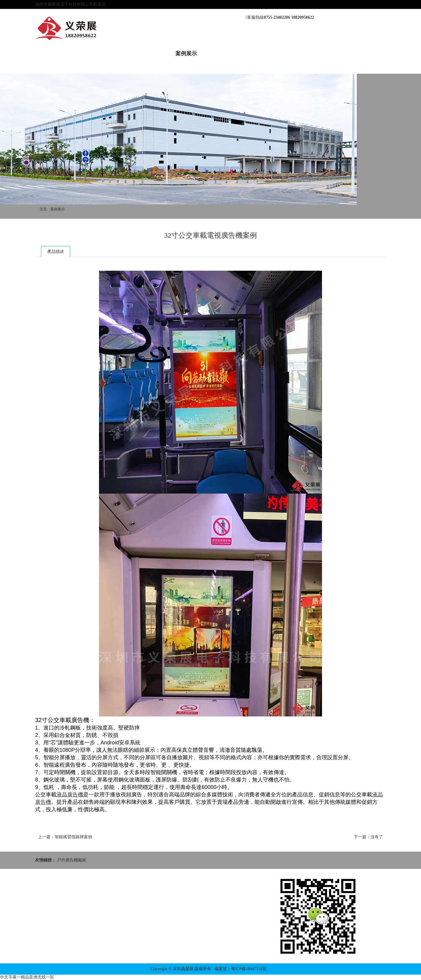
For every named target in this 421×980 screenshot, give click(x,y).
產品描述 (56, 252)
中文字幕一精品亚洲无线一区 (27, 977)
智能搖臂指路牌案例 (73, 837)
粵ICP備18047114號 (249, 969)
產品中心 (153, 53)
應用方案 (253, 53)
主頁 (43, 209)
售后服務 (220, 53)
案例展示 (186, 53)
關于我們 (85, 53)
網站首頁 (52, 53)
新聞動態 (119, 53)
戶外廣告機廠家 (72, 860)
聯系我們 (287, 53)
